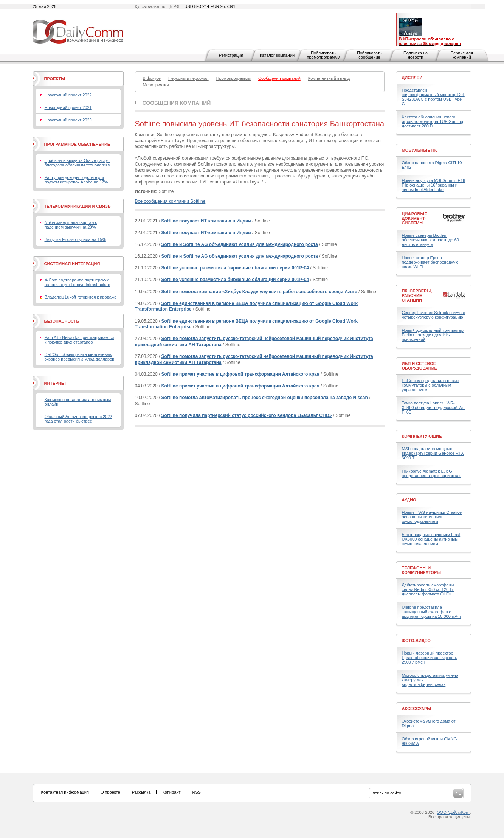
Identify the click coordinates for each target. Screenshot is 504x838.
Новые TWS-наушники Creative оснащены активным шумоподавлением (432, 517)
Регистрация (231, 55)
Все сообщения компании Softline (170, 201)
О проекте (110, 792)
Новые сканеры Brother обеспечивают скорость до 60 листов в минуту (430, 240)
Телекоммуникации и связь (78, 206)
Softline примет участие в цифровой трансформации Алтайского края (240, 374)
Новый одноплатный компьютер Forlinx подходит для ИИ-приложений (433, 335)
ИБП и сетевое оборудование (419, 366)
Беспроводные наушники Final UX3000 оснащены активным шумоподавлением (431, 539)
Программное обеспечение (77, 144)
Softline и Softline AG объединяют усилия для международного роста (240, 244)
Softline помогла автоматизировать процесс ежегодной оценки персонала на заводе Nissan (265, 398)
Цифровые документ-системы (415, 218)
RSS (196, 792)
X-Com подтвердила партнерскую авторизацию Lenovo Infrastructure (78, 282)
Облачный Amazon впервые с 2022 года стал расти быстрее (78, 419)
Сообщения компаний (177, 103)
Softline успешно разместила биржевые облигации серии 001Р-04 (235, 268)
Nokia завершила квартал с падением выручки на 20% (71, 225)
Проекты (55, 79)
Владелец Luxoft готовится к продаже (81, 297)
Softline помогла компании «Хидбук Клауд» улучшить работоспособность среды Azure (259, 292)
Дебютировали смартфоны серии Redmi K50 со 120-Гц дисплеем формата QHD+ (428, 589)
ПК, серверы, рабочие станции (417, 295)
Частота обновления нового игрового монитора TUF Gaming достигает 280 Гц (433, 121)
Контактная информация (65, 792)
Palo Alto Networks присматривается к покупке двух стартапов (79, 340)
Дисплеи (412, 78)
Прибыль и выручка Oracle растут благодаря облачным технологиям (78, 163)
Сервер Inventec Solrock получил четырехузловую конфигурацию (434, 315)
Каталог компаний (277, 55)
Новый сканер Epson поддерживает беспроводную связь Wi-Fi (430, 262)
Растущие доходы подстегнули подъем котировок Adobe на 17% (76, 180)
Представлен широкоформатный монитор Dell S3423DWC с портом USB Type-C (433, 97)
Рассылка (141, 792)
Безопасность (62, 321)
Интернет (55, 383)
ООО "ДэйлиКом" (453, 812)
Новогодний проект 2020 (68, 120)
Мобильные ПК (419, 150)
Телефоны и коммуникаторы (422, 570)
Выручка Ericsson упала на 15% (75, 239)
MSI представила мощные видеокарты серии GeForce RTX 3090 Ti (433, 453)
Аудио (409, 500)
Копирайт (171, 792)
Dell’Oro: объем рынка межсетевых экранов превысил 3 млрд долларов (80, 357)
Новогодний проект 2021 (68, 107)
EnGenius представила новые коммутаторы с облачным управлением (431, 385)
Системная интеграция (72, 264)
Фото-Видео (416, 641)
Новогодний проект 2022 (68, 95)
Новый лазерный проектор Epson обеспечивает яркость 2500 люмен (430, 658)
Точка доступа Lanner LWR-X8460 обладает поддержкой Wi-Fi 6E (433, 407)
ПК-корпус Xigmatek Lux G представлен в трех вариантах (431, 473)
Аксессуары (417, 709)
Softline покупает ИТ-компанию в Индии (206, 221)
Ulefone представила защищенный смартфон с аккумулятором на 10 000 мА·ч (431, 612)
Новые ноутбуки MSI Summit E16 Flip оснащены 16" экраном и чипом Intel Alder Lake (434, 185)
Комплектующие (422, 436)
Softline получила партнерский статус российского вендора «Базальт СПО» (247, 415)
